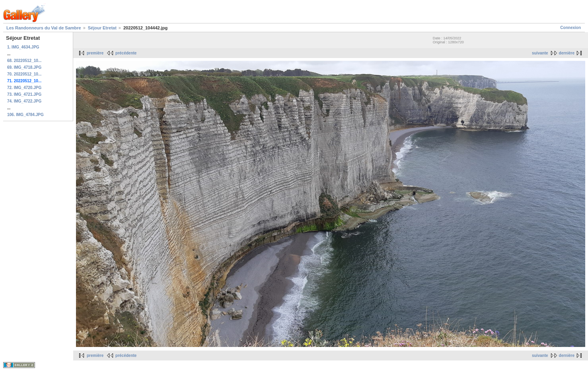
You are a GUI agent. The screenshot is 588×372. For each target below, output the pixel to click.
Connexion (570, 28)
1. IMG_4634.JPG (23, 47)
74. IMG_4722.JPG (24, 101)
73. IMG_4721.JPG (24, 94)
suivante (540, 53)
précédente (126, 53)
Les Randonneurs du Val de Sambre (44, 28)
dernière (567, 53)
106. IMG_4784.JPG (25, 115)
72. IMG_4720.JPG (24, 88)
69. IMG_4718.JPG (24, 67)
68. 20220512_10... (24, 61)
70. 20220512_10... (24, 74)
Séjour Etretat (102, 28)
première (95, 53)
